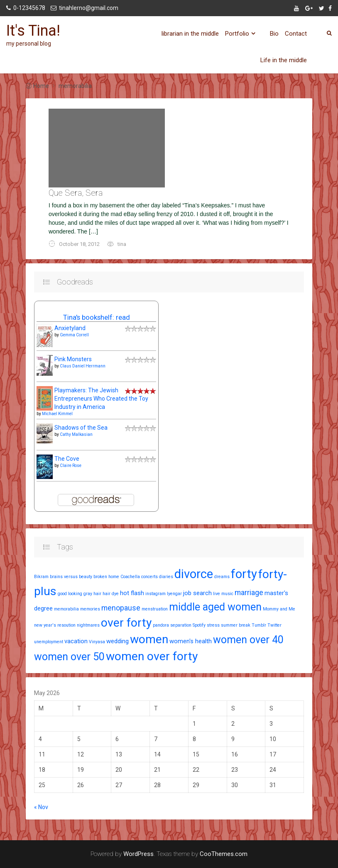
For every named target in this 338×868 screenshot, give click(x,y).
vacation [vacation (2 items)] (76, 641)
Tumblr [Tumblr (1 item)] (259, 625)
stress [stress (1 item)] (213, 625)
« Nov (41, 807)
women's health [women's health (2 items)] (191, 641)
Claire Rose (71, 466)
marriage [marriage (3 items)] (249, 592)
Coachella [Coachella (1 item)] (130, 577)
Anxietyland (70, 328)
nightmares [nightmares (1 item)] (88, 625)
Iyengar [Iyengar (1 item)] (174, 594)
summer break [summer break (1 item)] (236, 625)
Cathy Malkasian (76, 434)
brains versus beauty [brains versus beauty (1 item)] (71, 577)
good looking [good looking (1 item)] (70, 594)
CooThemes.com (224, 854)
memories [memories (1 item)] (90, 609)
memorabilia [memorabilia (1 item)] (66, 609)
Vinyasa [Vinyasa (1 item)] (97, 642)
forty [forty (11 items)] (244, 574)
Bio (274, 34)
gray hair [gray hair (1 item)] (92, 594)
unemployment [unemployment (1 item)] (49, 642)
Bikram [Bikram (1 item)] (41, 577)
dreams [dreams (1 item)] (222, 577)
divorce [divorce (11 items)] (194, 574)
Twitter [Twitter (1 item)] (274, 625)
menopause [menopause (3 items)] (121, 608)
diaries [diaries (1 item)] (166, 577)
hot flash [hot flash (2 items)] (132, 593)
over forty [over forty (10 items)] (126, 623)
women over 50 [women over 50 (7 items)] (69, 657)
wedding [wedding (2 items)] (118, 641)
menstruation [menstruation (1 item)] (155, 609)
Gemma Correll (74, 335)
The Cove (67, 459)
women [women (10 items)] (149, 639)
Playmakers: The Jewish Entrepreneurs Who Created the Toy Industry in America (101, 399)
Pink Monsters (73, 359)
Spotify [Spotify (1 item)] (199, 625)
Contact (296, 34)
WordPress (138, 854)
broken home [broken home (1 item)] (106, 577)
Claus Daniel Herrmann (83, 366)
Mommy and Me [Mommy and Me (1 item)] (279, 609)
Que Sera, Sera (76, 193)
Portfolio (237, 34)
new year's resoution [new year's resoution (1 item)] (55, 625)
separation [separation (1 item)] (181, 625)
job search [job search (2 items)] (197, 593)
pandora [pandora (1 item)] (161, 625)
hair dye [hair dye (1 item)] (111, 594)
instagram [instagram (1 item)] (156, 594)
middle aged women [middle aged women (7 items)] (215, 607)
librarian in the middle (190, 34)
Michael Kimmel (57, 414)
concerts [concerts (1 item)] (149, 577)
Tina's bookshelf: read (97, 317)
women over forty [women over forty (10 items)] (152, 656)
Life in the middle (284, 60)
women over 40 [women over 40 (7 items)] (248, 640)
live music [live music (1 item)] (223, 594)
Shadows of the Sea (81, 428)
